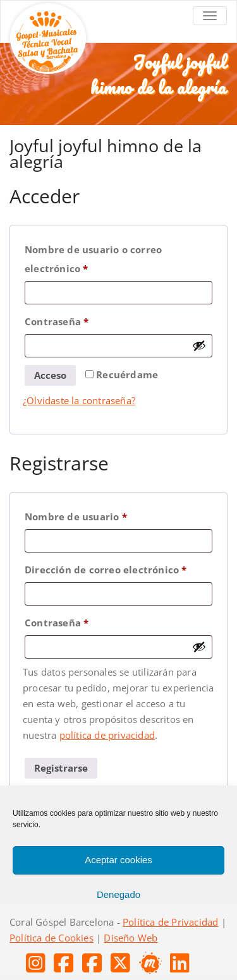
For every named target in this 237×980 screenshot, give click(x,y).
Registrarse (61, 768)
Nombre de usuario (103, 515)
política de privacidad (107, 735)
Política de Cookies (52, 938)
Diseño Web (131, 938)
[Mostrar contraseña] (199, 345)
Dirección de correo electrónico (118, 568)
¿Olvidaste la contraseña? (79, 400)
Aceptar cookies (118, 860)
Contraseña (84, 320)
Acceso (50, 375)
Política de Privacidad (170, 922)
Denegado (118, 894)
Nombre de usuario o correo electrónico (93, 257)
